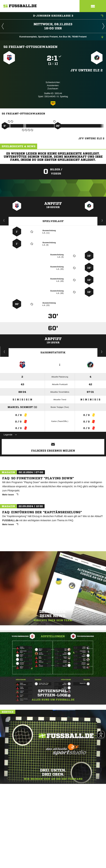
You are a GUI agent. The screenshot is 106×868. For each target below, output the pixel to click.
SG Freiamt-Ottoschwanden (30, 47)
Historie (4, 352)
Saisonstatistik (53, 352)
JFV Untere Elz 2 (86, 70)
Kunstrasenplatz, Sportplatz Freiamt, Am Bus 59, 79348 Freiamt (61, 37)
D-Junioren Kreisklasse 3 (68, 16)
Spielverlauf (53, 221)
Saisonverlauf (102, 352)
